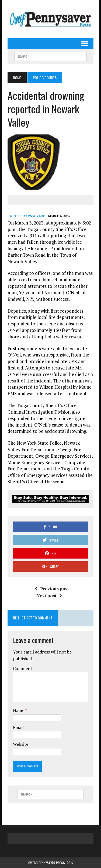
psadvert (36, 216)
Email (19, 727)
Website (21, 744)
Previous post (52, 589)
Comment (23, 668)
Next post (49, 596)
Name (19, 710)
